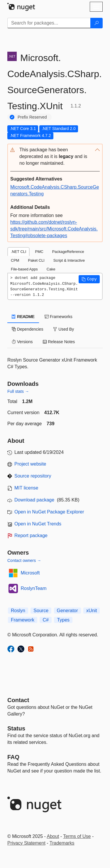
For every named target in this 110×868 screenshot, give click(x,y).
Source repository (33, 476)
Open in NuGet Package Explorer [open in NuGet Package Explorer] (49, 512)
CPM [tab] (15, 260)
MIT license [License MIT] (26, 488)
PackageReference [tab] (68, 252)
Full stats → (18, 391)
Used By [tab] (64, 329)
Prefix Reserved (32, 117)
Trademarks (62, 843)
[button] (55, 157)
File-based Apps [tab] (24, 269)
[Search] (97, 23)
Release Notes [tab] (59, 342)
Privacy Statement (26, 843)
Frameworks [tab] (59, 317)
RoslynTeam (34, 588)
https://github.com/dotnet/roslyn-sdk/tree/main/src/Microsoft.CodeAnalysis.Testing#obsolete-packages (54, 229)
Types (63, 620)
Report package (31, 535)
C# (45, 620)
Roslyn (18, 611)
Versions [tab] (22, 342)
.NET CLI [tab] (18, 252)
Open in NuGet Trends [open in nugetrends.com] (38, 524)
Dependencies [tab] (27, 329)
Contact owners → (24, 560)
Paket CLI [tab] (36, 260)
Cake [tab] (51, 269)
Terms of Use (77, 836)
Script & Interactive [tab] (69, 260)
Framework (23, 620)
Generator (67, 611)
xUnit (92, 611)
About (53, 836)
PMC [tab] (39, 252)
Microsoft (30, 573)
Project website (30, 464)
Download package (34, 500)
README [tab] (23, 317)
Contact (18, 700)
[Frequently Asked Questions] (13, 757)
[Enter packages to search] (49, 23)
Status (16, 728)
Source (41, 611)
